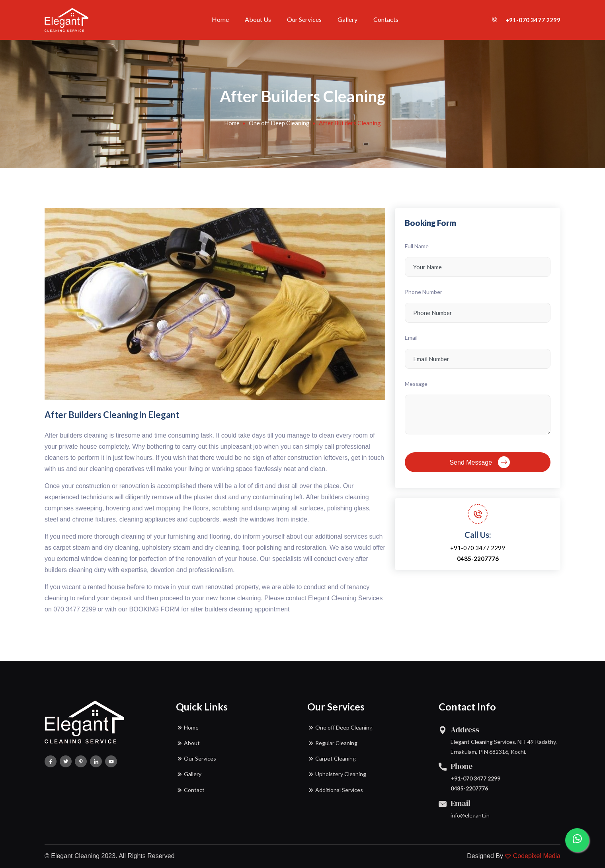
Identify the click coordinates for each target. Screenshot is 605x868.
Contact (190, 790)
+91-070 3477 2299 (524, 20)
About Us (258, 19)
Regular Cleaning (332, 743)
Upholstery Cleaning (337, 774)
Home (220, 19)
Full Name (417, 246)
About (188, 743)
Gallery (347, 19)
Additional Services (335, 790)
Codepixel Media (537, 856)
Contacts (386, 19)
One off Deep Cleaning (279, 123)
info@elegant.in (470, 815)
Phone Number (423, 292)
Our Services (304, 19)
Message (416, 384)
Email (411, 338)
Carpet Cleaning (332, 759)
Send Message (479, 462)
